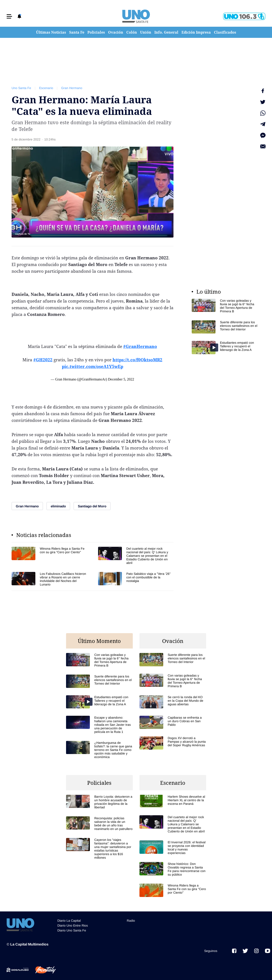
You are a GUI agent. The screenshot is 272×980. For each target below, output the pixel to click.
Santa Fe (77, 32)
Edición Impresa (196, 32)
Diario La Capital (69, 921)
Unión (146, 32)
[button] (9, 16)
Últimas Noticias (51, 32)
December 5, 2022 (121, 379)
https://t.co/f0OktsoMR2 (137, 360)
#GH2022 (43, 360)
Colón (132, 32)
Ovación (116, 32)
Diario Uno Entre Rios (73, 925)
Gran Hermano (72, 88)
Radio (131, 921)
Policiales (96, 32)
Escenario (46, 88)
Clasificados (225, 32)
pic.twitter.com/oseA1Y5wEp (93, 366)
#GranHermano (140, 346)
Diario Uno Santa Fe (72, 930)
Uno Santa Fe (21, 88)
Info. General (166, 32)
